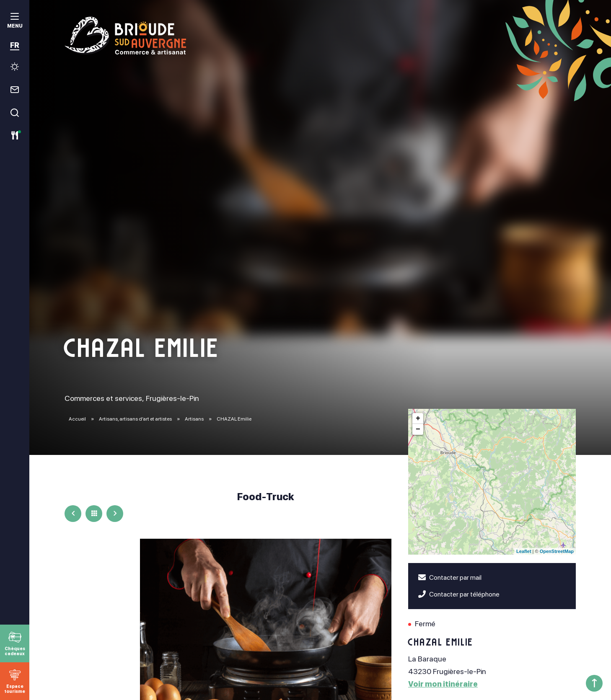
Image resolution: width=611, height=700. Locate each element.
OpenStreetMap (557, 551)
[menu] (15, 22)
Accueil (77, 419)
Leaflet (524, 551)
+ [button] (418, 418)
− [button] (418, 429)
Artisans (195, 419)
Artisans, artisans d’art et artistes (136, 419)
